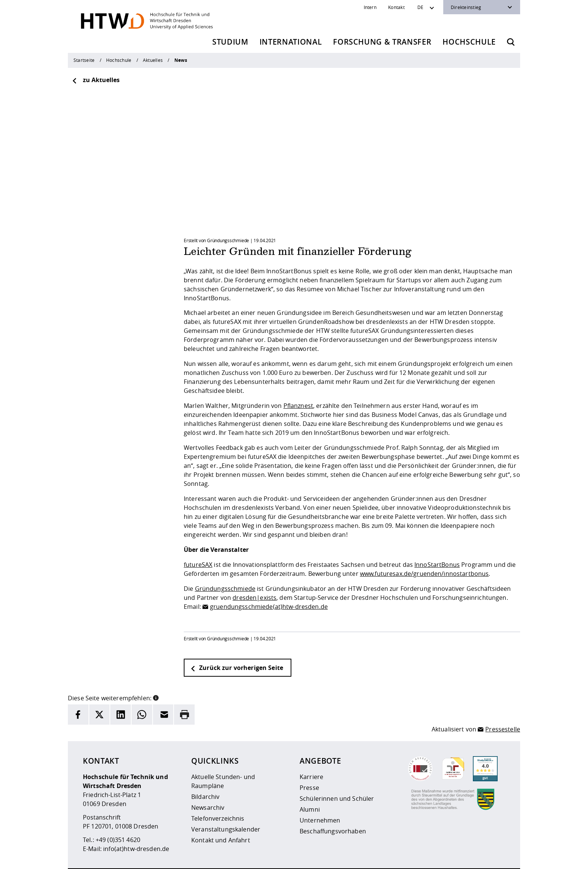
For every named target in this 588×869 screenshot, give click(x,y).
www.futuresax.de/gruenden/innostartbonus (424, 552)
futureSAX (198, 543)
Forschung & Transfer (382, 42)
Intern (370, 7)
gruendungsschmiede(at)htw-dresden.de (269, 585)
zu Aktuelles (96, 80)
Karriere (311, 755)
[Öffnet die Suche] (511, 42)
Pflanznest (298, 384)
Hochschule (469, 42)
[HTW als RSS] (438, 858)
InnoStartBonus (437, 543)
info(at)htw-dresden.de (136, 827)
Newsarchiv (208, 786)
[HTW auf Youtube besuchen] (498, 858)
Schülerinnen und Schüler (337, 777)
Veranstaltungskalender (226, 808)
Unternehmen (320, 799)
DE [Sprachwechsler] (420, 7)
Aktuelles (153, 60)
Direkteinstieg (466, 7)
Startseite (84, 60)
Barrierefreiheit (308, 858)
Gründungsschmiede (225, 567)
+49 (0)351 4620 (118, 818)
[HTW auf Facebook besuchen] (483, 858)
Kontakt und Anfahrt (221, 818)
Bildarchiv (205, 775)
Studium (230, 42)
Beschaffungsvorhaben (333, 809)
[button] (156, 676)
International (291, 42)
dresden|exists (254, 576)
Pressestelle (503, 708)
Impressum (230, 858)
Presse (309, 766)
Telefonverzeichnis (218, 797)
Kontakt (396, 7)
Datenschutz (266, 858)
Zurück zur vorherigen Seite (237, 646)
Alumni (310, 788)
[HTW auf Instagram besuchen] (453, 858)
